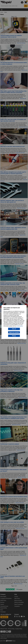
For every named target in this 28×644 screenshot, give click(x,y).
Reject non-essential (14, 332)
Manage (14, 336)
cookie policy (20, 326)
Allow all (14, 329)
